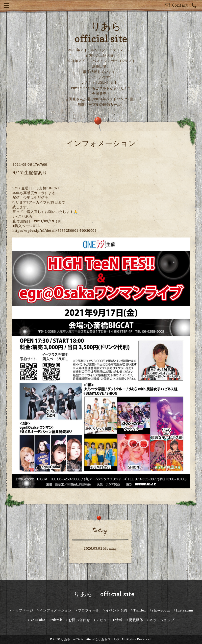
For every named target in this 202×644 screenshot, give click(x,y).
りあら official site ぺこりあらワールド (90, 639)
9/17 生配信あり (30, 173)
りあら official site (101, 594)
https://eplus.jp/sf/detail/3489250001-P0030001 (54, 230)
